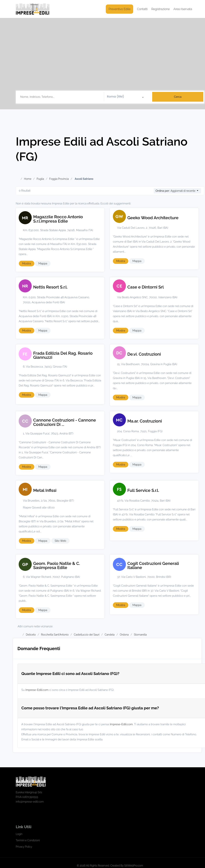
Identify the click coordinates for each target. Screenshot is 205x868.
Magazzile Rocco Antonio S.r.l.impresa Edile (58, 219)
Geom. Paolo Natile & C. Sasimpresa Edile (57, 566)
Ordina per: (163, 191)
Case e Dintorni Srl (146, 287)
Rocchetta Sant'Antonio (55, 635)
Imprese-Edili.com (37, 690)
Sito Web (60, 541)
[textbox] (127, 97)
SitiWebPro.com (134, 866)
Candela (110, 635)
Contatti (142, 9)
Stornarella (140, 635)
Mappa (43, 263)
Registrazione (161, 9)
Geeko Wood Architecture (153, 218)
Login (19, 834)
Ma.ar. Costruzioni (145, 421)
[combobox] (127, 97)
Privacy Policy (24, 847)
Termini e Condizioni (28, 840)
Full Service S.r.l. (143, 490)
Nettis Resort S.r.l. (50, 287)
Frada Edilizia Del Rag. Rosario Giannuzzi (63, 355)
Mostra (27, 263)
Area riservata (183, 9)
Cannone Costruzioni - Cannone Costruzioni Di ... (65, 422)
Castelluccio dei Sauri (87, 635)
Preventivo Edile (119, 9)
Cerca (178, 97)
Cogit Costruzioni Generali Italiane (153, 566)
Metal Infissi (45, 490)
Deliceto (31, 635)
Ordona (124, 635)
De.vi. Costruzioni (144, 354)
